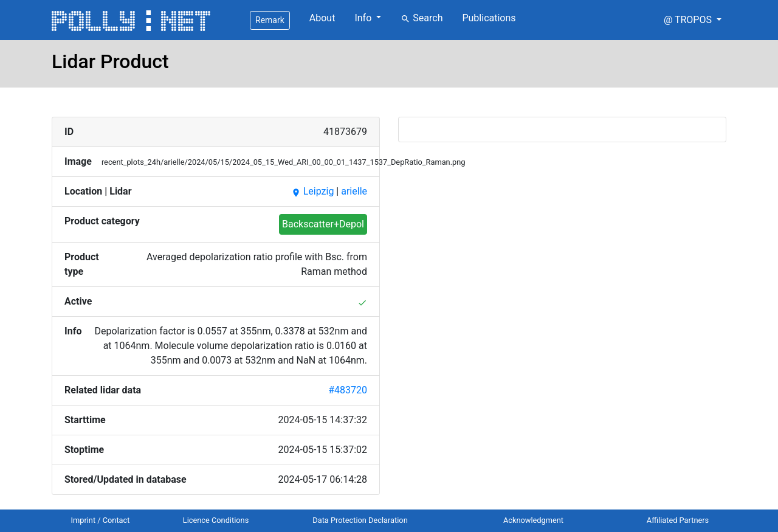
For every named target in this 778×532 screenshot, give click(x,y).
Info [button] (364, 18)
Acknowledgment (533, 520)
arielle (354, 191)
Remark (270, 20)
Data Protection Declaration (360, 520)
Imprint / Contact (101, 520)
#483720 (348, 390)
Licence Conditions (216, 520)
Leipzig (313, 191)
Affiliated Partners (678, 520)
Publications (489, 18)
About (322, 18)
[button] (693, 20)
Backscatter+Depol (323, 224)
